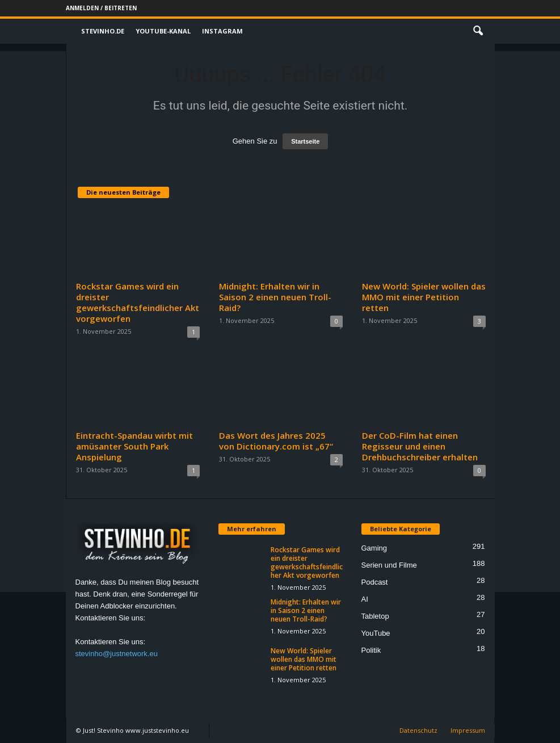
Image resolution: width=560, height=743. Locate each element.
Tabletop (375, 616)
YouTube (376, 633)
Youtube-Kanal (163, 31)
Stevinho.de (103, 31)
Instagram (222, 31)
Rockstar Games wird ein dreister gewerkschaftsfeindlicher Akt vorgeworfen (138, 302)
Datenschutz (418, 730)
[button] (478, 31)
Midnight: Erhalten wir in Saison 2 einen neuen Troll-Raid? (275, 297)
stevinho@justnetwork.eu (117, 654)
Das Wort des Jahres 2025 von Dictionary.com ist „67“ (276, 441)
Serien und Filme (389, 565)
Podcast (375, 582)
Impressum (468, 730)
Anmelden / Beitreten (101, 8)
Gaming (374, 548)
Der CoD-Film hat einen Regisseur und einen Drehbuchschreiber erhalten (420, 446)
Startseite (305, 141)
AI (365, 599)
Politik (371, 650)
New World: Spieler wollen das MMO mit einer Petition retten (424, 297)
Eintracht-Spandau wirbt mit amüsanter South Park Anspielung (134, 446)
